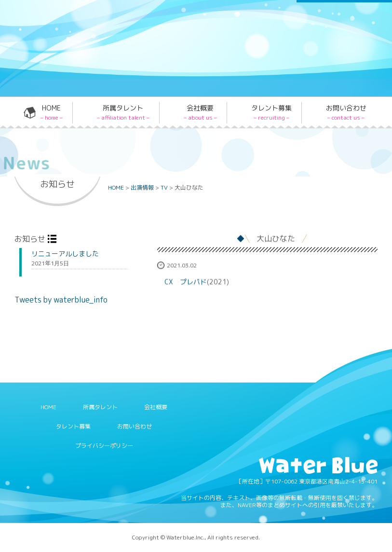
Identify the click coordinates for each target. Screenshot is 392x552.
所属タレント (123, 112)
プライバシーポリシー (104, 446)
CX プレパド (186, 282)
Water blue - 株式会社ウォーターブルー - (86, 81)
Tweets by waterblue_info (61, 300)
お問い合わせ (346, 112)
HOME (52, 112)
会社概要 (200, 112)
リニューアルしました (65, 254)
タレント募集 (271, 112)
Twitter (194, 26)
